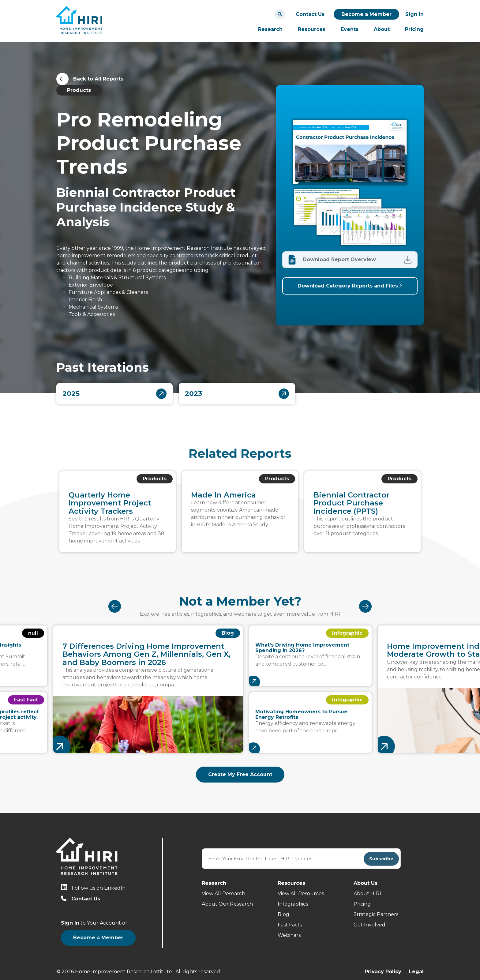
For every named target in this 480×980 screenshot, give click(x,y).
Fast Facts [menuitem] (290, 925)
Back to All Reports (98, 79)
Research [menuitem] (270, 29)
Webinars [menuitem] (289, 935)
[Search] (280, 14)
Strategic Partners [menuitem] (376, 914)
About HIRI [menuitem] (367, 894)
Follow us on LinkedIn (99, 888)
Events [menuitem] (350, 29)
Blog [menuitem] (283, 914)
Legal (416, 968)
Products (79, 90)
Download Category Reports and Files (350, 286)
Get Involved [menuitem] (369, 925)
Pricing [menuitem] (414, 29)
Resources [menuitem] (312, 29)
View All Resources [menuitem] (301, 894)
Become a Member (366, 14)
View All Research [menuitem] (223, 894)
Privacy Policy (383, 968)
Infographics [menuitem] (293, 904)
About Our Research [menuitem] (227, 904)
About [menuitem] (382, 29)
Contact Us (310, 14)
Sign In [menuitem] (414, 14)
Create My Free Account (240, 774)
